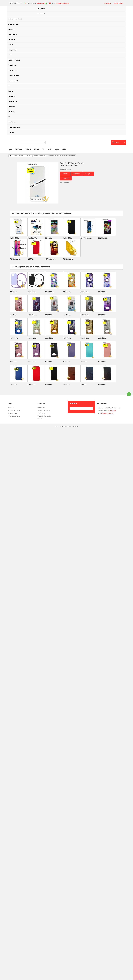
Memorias (12, 86)
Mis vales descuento (44, 410)
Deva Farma (12, 65)
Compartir (77, 174)
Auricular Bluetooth (15, 19)
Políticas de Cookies (14, 416)
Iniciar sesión (119, 3)
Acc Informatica (14, 24)
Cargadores (12, 50)
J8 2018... (31, 259)
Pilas (10, 117)
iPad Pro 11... (32, 238)
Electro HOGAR (13, 70)
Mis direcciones (42, 413)
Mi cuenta (41, 404)
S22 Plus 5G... (103, 238)
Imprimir (66, 183)
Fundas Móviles (14, 76)
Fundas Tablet (13, 81)
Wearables (12, 96)
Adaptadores (13, 34)
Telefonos (12, 122)
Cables (11, 45)
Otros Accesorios (14, 127)
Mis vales (40, 419)
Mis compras (41, 408)
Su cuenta (108, 3)
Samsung (19, 149)
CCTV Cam (12, 55)
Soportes (12, 107)
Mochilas (11, 112)
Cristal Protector (14, 60)
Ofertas (11, 132)
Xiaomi (37, 149)
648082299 (112, 411)
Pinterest (66, 178)
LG (43, 149)
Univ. (64, 149)
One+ (50, 149)
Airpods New (41, 9)
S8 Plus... (48, 238)
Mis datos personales (44, 416)
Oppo (57, 149)
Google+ (88, 174)
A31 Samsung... (86, 238)
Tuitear (65, 174)
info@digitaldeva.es (107, 413)
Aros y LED (12, 29)
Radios (11, 91)
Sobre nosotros (13, 413)
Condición (63, 169)
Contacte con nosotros (15, 3)
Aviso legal (11, 408)
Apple (10, 149)
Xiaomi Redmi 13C (40, 156)
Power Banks (13, 101)
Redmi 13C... (14, 238)
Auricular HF (41, 14)
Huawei (28, 149)
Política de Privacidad (14, 410)
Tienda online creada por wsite (69, 426)
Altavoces (12, 40)
